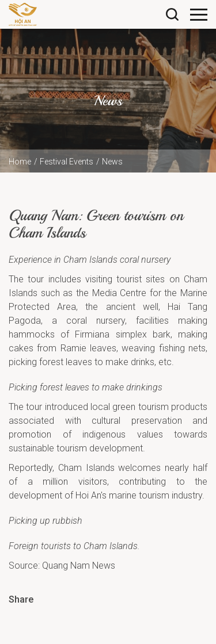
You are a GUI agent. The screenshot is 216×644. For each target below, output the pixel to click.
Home (20, 162)
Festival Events (67, 162)
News (112, 162)
